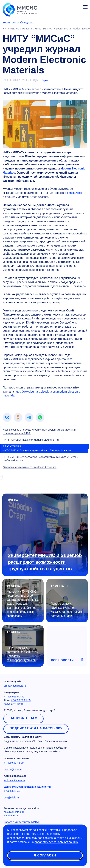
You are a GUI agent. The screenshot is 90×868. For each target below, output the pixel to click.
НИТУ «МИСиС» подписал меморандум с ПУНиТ (31, 440)
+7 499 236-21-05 (21, 700)
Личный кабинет (77, 6)
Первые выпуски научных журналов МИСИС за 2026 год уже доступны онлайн (67, 610)
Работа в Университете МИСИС (22, 822)
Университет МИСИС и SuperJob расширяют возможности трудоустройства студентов (45, 562)
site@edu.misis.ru (14, 812)
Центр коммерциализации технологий (27, 787)
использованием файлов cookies (31, 838)
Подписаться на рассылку (36, 728)
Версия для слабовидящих (18, 23)
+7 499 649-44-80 (14, 763)
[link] (7, 417)
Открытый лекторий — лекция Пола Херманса (30, 467)
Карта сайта (11, 815)
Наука (44, 80)
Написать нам (23, 718)
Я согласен (45, 855)
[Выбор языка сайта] (69, 6)
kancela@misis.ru (14, 704)
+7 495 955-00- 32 (14, 697)
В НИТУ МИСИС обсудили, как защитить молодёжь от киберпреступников (22, 654)
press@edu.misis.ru (15, 686)
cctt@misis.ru (11, 798)
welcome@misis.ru (14, 780)
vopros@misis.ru (13, 769)
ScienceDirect (73, 193)
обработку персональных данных (57, 842)
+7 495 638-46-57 (14, 791)
